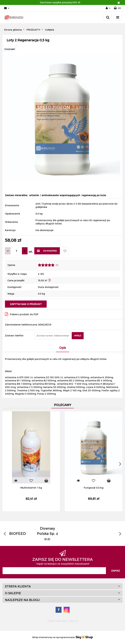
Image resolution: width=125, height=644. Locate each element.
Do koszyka (47, 250)
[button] (117, 8)
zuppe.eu (73, 621)
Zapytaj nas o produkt (26, 304)
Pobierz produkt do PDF (22, 314)
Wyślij (78, 336)
